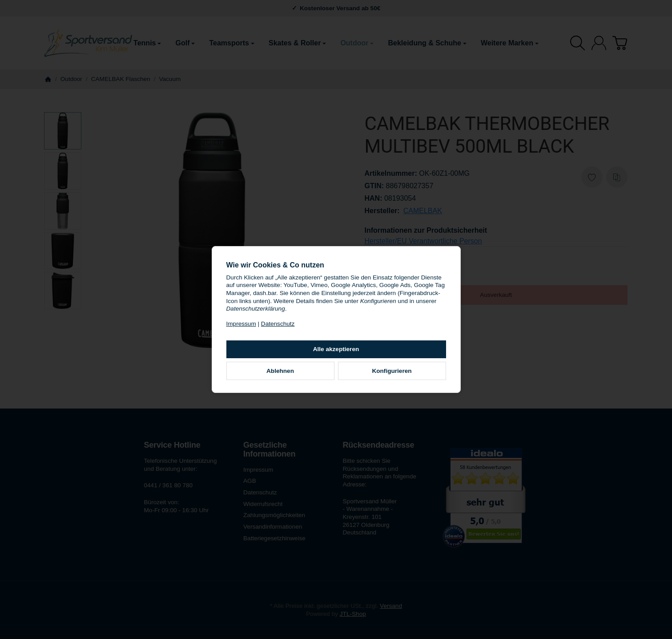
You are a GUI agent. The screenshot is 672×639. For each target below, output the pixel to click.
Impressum (241, 324)
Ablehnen (280, 371)
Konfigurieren (392, 371)
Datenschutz (278, 324)
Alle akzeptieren (336, 349)
